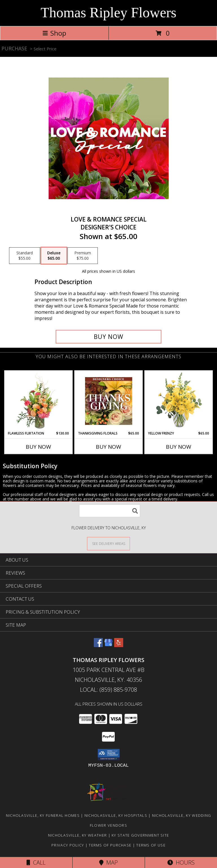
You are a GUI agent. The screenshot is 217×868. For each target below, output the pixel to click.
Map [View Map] (108, 862)
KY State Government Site (140, 835)
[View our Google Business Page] (108, 645)
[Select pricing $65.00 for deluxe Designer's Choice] (54, 256)
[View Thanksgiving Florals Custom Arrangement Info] (109, 401)
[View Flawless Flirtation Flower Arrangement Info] (39, 401)
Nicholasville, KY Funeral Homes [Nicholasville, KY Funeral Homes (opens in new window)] (43, 815)
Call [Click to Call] (36, 862)
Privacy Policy (68, 845)
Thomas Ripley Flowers (109, 12)
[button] (109, 755)
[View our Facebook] (98, 645)
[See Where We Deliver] (108, 543)
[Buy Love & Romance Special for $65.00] (108, 337)
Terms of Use (151, 845)
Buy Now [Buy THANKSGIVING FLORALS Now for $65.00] (108, 447)
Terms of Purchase (110, 845)
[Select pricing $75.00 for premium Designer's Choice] (83, 256)
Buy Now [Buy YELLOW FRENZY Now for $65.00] (179, 447)
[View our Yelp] (119, 645)
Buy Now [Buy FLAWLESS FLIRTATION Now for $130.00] (38, 447)
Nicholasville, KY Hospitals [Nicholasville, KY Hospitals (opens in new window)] (116, 815)
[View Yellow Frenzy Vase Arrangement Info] (179, 401)
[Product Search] (110, 511)
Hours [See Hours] (181, 862)
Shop (54, 33)
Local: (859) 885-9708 (108, 690)
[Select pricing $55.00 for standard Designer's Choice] (25, 256)
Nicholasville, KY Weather (78, 835)
